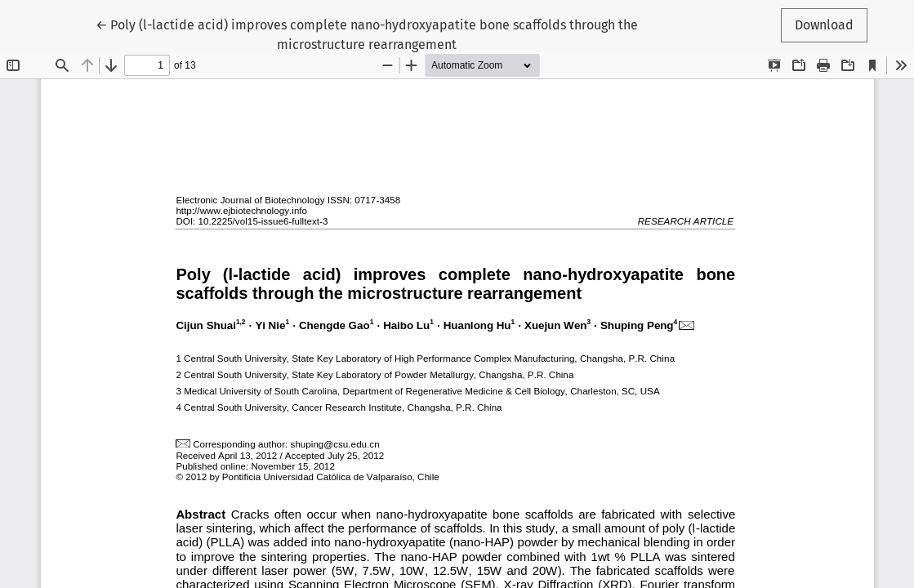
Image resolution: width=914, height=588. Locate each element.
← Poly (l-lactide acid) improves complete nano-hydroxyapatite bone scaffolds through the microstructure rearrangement (367, 33)
